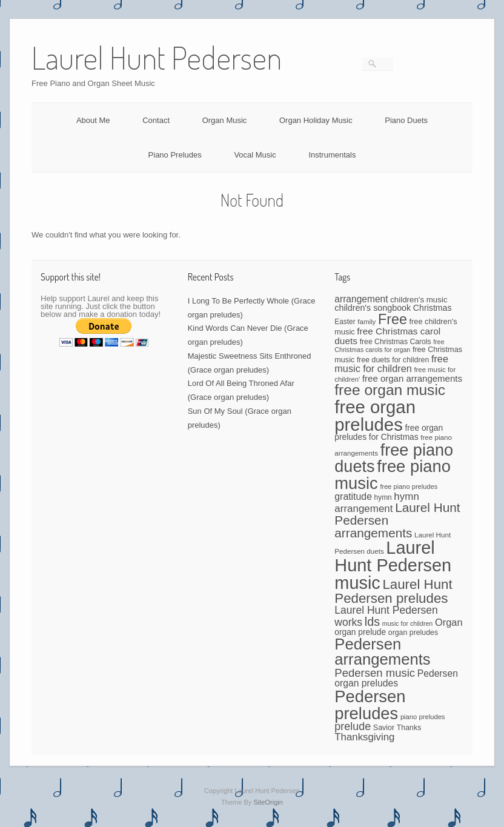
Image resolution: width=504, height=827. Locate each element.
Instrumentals (332, 155)
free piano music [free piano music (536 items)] (393, 474)
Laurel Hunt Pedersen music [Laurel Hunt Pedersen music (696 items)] (393, 565)
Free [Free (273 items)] (393, 319)
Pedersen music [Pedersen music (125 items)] (375, 673)
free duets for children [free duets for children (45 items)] (393, 360)
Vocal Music (255, 155)
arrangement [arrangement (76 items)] (361, 299)
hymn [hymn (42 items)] (383, 497)
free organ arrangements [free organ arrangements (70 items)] (412, 378)
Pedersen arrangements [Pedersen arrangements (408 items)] (382, 652)
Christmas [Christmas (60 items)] (433, 308)
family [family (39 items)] (366, 322)
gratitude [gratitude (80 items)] (353, 497)
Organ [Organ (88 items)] (449, 622)
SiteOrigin (268, 802)
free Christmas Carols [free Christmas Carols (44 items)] (396, 342)
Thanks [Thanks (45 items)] (409, 728)
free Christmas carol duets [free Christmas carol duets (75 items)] (387, 336)
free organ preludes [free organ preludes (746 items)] (375, 416)
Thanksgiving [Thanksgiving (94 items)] (364, 737)
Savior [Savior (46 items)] (384, 728)
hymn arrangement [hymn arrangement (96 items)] (377, 503)
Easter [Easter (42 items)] (345, 322)
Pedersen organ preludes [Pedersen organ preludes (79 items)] (396, 679)
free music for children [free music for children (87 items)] (391, 364)
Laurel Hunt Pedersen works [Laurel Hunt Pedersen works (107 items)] (386, 616)
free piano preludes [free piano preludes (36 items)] (409, 487)
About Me (93, 120)
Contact (156, 120)
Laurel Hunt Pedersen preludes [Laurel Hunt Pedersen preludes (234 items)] (393, 591)
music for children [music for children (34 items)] (408, 623)
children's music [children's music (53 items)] (419, 300)
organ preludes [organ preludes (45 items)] (413, 633)
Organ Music (225, 120)
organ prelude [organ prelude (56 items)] (360, 632)
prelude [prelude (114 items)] (353, 726)
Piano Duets (406, 120)
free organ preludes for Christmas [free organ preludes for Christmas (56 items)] (389, 433)
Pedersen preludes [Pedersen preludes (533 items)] (370, 705)
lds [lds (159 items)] (372, 622)
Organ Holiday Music (316, 120)
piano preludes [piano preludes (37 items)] (423, 717)
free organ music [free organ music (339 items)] (390, 390)
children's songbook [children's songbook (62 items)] (373, 308)
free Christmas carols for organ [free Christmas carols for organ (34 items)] (389, 346)
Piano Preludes (175, 155)
